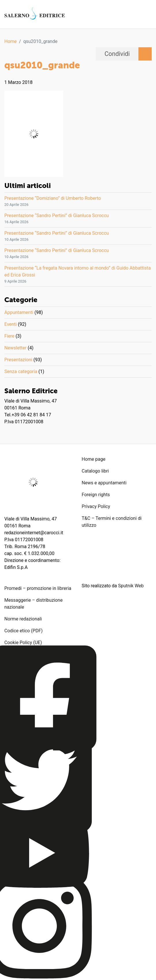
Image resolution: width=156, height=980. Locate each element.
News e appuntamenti (104, 483)
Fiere (9, 336)
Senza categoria (21, 372)
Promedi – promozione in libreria (38, 588)
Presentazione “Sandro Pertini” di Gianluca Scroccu (57, 216)
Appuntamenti (19, 312)
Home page (93, 459)
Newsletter (15, 348)
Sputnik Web (131, 586)
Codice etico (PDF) (24, 631)
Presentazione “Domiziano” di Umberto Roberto (53, 198)
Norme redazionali (23, 619)
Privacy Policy (96, 506)
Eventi (11, 324)
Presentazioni (18, 360)
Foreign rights (96, 495)
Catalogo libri (95, 471)
